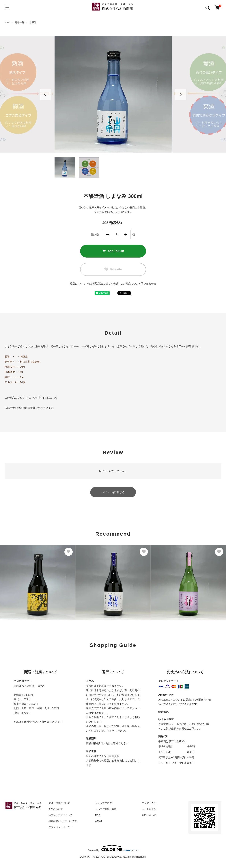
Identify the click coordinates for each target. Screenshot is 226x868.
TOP (7, 22)
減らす (107, 234)
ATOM (98, 821)
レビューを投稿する (113, 492)
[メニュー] (7, 7)
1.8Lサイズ (24, 398)
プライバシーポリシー (60, 827)
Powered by (113, 848)
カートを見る (149, 809)
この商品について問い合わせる (138, 284)
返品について (78, 284)
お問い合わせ (149, 815)
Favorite (113, 269)
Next (181, 94)
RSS (98, 815)
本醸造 (33, 22)
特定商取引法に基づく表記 (103, 284)
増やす (126, 234)
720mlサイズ (40, 398)
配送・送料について (59, 803)
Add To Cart (113, 251)
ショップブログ (103, 803)
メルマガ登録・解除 (106, 809)
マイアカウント (150, 803)
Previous (45, 94)
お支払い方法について (60, 815)
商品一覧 (19, 22)
